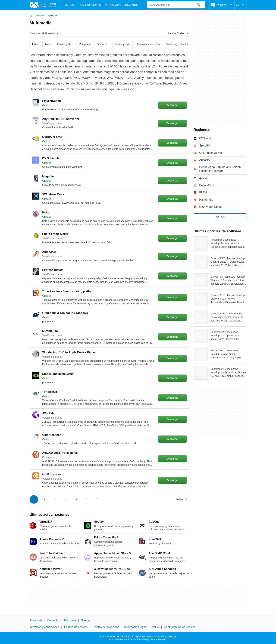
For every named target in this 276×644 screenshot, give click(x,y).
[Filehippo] (43, 5)
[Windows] (40, 16)
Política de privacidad (106, 627)
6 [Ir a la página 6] (87, 499)
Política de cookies (76, 627)
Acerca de (36, 620)
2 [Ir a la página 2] (44, 499)
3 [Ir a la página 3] (55, 499)
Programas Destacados (122, 5)
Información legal (135, 627)
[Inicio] (31, 16)
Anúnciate (70, 620)
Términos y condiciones (44, 627)
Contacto (53, 620)
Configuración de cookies (180, 627)
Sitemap (86, 620)
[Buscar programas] (199, 5)
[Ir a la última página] (182, 499)
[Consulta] (176, 5)
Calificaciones (91, 5)
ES (240, 5)
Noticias (70, 5)
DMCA (155, 627)
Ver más (220, 217)
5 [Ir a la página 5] (76, 499)
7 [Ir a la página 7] (97, 499)
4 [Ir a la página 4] (65, 499)
